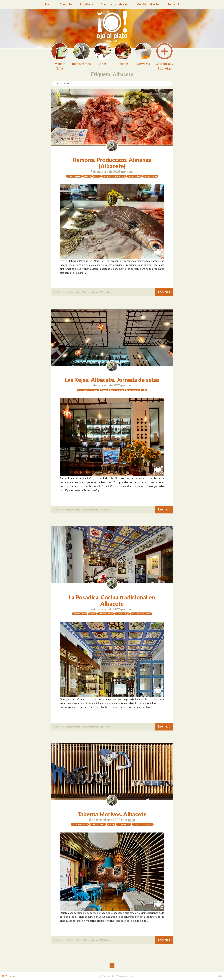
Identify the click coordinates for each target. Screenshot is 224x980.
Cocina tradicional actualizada (114, 176)
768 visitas (105, 292)
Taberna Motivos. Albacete (112, 814)
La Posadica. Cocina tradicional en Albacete (112, 600)
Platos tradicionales (105, 614)
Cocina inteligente (150, 176)
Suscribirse (86, 4)
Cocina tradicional (85, 390)
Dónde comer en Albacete (136, 390)
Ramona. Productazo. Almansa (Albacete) (112, 163)
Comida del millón (149, 4)
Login (219, 976)
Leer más (164, 292)
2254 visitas (105, 940)
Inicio (49, 4)
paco (130, 172)
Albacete (97, 176)
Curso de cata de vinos (115, 4)
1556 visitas (105, 727)
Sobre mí (173, 4)
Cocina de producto (74, 176)
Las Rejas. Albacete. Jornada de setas (112, 380)
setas (96, 390)
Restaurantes (74, 292)
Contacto (66, 4)
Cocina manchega (134, 176)
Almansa (87, 176)
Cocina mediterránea (80, 824)
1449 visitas (105, 510)
